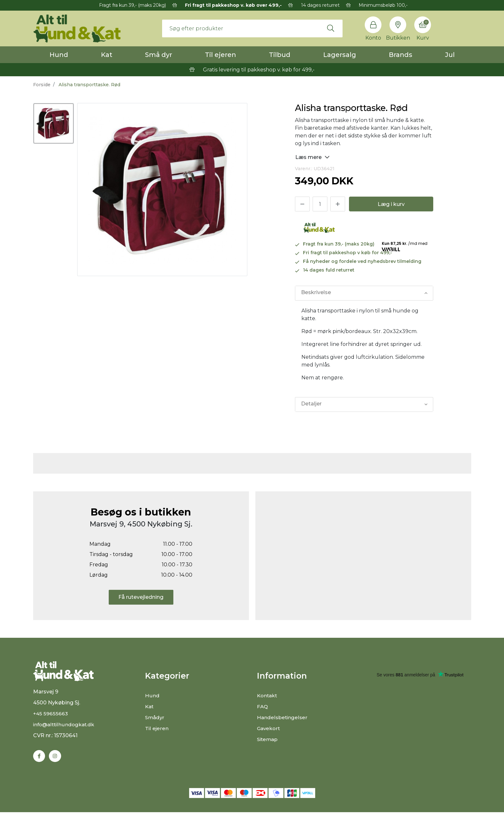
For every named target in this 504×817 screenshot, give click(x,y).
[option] (54, 123)
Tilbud (280, 55)
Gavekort (269, 728)
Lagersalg (340, 55)
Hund (59, 55)
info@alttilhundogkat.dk (65, 729)
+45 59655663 (51, 718)
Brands (401, 55)
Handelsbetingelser (283, 717)
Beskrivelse (316, 293)
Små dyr (159, 55)
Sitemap (268, 739)
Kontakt (268, 696)
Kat (107, 55)
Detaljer (311, 404)
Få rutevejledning (141, 597)
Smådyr (155, 717)
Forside (42, 85)
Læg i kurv (391, 204)
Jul (450, 55)
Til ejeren (220, 55)
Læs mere (312, 157)
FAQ (263, 706)
